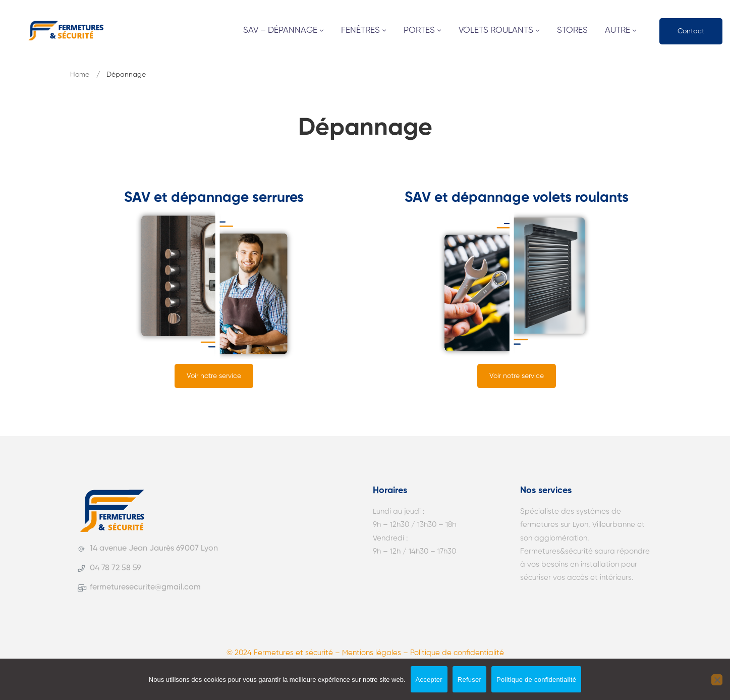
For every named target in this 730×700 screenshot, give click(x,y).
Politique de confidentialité (536, 680)
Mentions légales (372, 653)
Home (80, 75)
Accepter (429, 680)
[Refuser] (717, 680)
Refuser (469, 680)
